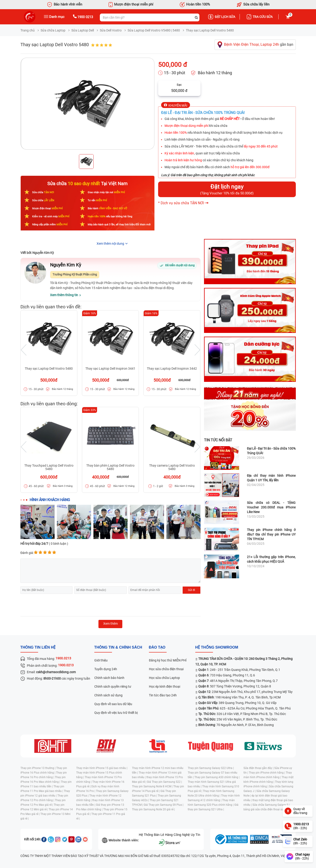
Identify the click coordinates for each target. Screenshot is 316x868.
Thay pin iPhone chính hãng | (267, 773)
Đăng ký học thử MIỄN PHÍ (168, 660)
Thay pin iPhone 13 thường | (38, 768)
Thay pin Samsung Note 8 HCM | (153, 786)
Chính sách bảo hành (109, 678)
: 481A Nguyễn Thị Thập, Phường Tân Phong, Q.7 (238, 681)
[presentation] (55, 605)
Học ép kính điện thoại (165, 686)
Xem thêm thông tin (64, 295)
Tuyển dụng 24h (106, 669)
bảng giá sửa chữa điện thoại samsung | (268, 809)
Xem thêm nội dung (110, 244)
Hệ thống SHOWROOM (217, 647)
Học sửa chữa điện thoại (166, 669)
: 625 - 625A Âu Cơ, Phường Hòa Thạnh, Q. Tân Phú (245, 708)
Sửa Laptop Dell (83, 30)
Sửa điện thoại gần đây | (259, 768)
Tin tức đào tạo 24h (163, 695)
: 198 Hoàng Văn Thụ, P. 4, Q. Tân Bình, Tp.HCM (239, 697)
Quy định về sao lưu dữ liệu (113, 704)
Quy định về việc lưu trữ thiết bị (116, 713)
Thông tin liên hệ (38, 647)
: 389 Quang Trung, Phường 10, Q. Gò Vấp (237, 703)
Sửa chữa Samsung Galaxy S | (271, 805)
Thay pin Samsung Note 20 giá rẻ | (153, 809)
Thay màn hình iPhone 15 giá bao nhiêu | (102, 768)
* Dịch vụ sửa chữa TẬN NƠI (181, 203)
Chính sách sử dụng (108, 695)
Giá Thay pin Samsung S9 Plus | (164, 805)
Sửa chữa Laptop (53, 30)
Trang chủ (28, 30)
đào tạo (157, 647)
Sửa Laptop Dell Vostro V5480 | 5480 (154, 30)
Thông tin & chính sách (118, 647)
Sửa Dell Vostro (111, 30)
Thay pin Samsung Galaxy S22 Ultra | (211, 768)
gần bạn (259, 44)
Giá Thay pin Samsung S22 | (164, 782)
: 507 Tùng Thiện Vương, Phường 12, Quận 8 (235, 686)
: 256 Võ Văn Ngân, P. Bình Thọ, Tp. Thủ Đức (238, 719)
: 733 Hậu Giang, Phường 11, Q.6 (227, 675)
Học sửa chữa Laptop (164, 678)
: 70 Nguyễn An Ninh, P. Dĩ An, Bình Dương (236, 725)
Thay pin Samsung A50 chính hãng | (217, 777)
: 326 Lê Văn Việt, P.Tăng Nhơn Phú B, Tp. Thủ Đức (242, 714)
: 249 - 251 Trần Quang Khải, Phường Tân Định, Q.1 (239, 670)
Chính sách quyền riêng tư (113, 686)
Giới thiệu (101, 660)
